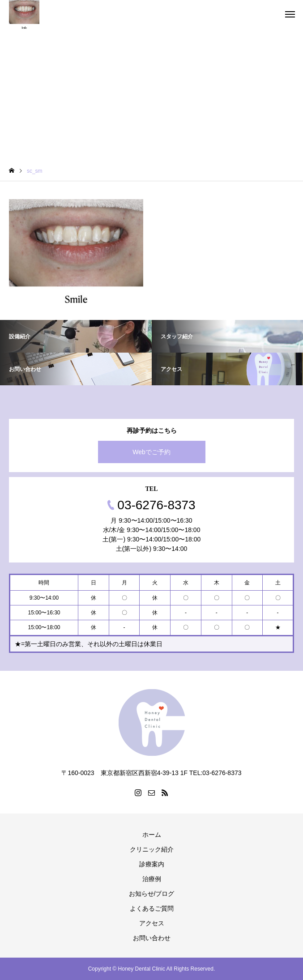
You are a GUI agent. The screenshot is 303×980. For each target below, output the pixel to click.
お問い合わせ (152, 938)
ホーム (152, 835)
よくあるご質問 (152, 908)
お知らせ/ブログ (152, 894)
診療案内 (152, 864)
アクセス (152, 923)
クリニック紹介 (152, 849)
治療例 (152, 879)
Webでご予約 (151, 452)
